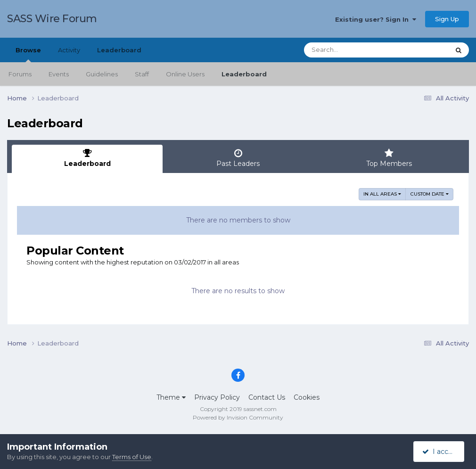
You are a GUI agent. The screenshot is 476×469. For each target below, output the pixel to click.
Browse (28, 54)
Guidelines (102, 74)
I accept (440, 452)
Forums (20, 74)
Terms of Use (132, 457)
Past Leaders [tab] (238, 158)
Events (59, 74)
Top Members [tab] (389, 158)
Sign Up (447, 19)
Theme (171, 397)
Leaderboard (244, 74)
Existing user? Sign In (376, 19)
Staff (142, 74)
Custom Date (430, 194)
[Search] (351, 50)
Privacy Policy (217, 397)
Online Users (185, 74)
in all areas (382, 194)
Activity (69, 50)
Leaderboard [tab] (87, 158)
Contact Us (267, 397)
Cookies (307, 397)
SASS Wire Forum (52, 19)
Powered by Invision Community (238, 417)
